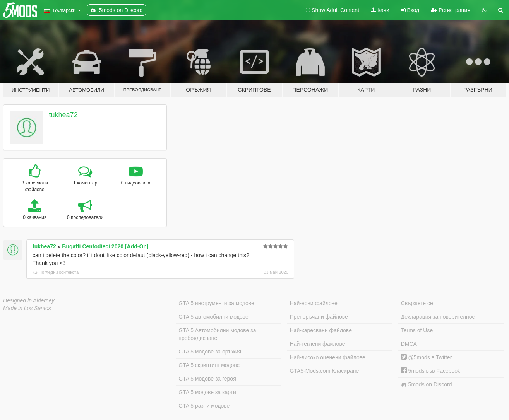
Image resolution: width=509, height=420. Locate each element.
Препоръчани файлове (319, 317)
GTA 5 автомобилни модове (213, 317)
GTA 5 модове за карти (207, 392)
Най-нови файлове (314, 303)
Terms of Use (417, 330)
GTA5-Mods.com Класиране (325, 371)
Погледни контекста (56, 272)
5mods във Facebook (431, 371)
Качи (380, 10)
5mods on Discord (427, 385)
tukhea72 (63, 115)
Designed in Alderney (29, 300)
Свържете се (417, 303)
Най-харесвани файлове (321, 330)
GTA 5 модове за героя (207, 379)
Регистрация (451, 10)
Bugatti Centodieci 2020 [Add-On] (105, 246)
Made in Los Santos (27, 308)
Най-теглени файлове (318, 344)
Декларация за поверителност (439, 317)
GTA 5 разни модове (204, 406)
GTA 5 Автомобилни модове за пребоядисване (217, 334)
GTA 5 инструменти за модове (216, 303)
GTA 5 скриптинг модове (209, 365)
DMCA (409, 344)
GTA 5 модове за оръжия (210, 352)
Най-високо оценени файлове (328, 357)
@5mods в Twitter (427, 357)
